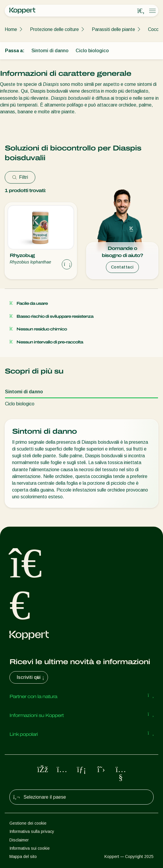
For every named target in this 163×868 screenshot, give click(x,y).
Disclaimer (19, 840)
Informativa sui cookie (30, 848)
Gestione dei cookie (28, 823)
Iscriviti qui (31, 677)
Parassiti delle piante (113, 29)
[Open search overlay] (141, 11)
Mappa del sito (23, 856)
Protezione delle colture (54, 29)
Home (11, 29)
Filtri (20, 177)
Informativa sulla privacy (32, 831)
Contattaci (122, 267)
